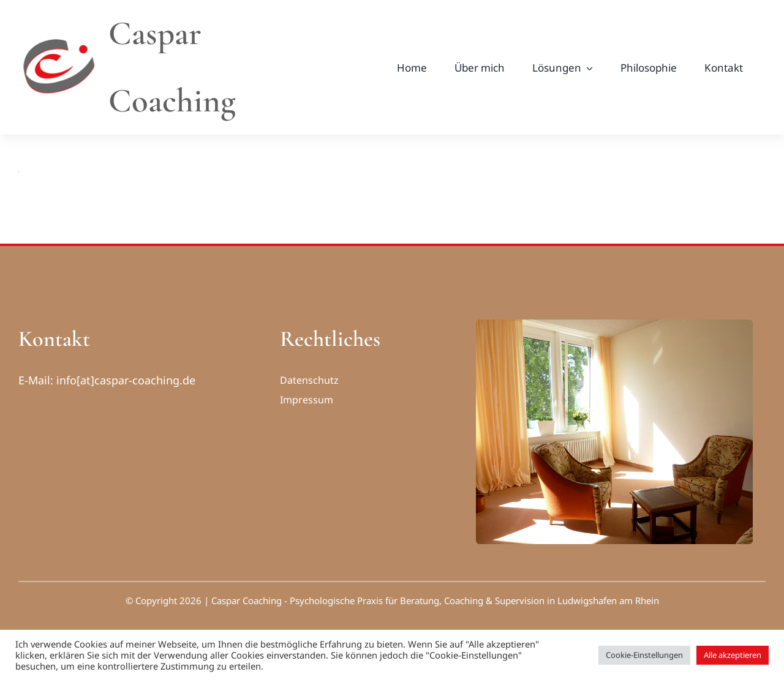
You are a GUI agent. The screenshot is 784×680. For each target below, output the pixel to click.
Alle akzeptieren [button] (733, 655)
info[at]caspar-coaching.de (126, 380)
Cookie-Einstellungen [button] (644, 655)
